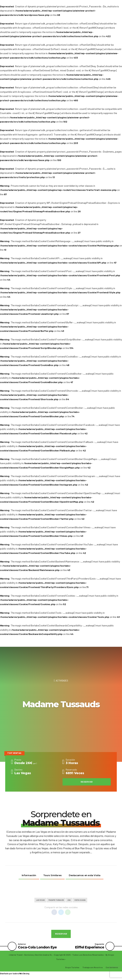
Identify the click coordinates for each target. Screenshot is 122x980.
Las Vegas (39, 900)
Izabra (16, 975)
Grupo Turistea (70, 969)
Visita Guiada (81, 900)
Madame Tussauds (56, 900)
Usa (70, 900)
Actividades (62, 681)
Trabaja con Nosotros (91, 969)
